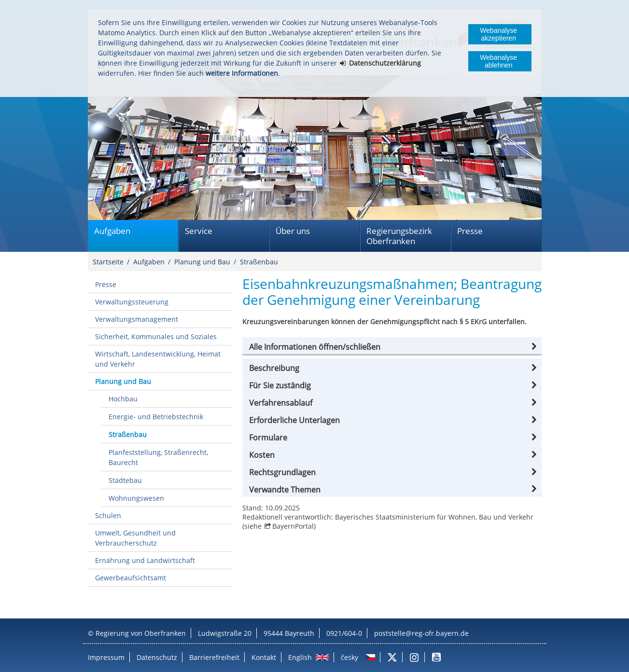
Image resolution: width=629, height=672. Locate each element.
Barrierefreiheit (214, 657)
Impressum (106, 657)
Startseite (108, 262)
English (300, 657)
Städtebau (125, 480)
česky (349, 657)
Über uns (293, 231)
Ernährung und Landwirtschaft (145, 560)
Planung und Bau (202, 262)
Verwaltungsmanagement (137, 319)
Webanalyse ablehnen (498, 61)
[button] (392, 347)
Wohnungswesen (136, 498)
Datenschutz (157, 657)
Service (199, 231)
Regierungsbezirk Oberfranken (399, 236)
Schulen (108, 515)
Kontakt (264, 657)
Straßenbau (259, 262)
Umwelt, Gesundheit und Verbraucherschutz (135, 538)
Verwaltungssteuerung (132, 302)
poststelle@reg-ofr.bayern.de (421, 633)
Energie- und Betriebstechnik (156, 417)
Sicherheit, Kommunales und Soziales (156, 336)
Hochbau (123, 399)
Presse (470, 231)
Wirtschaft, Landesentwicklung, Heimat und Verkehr (158, 359)
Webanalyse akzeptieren (498, 34)
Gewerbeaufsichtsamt (131, 578)
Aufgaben (112, 231)
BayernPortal (293, 526)
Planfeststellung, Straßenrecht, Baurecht (158, 457)
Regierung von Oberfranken (141, 633)
